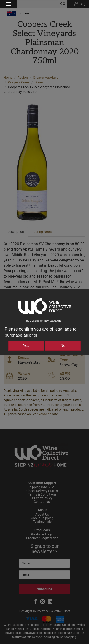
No (63, 346)
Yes (26, 346)
